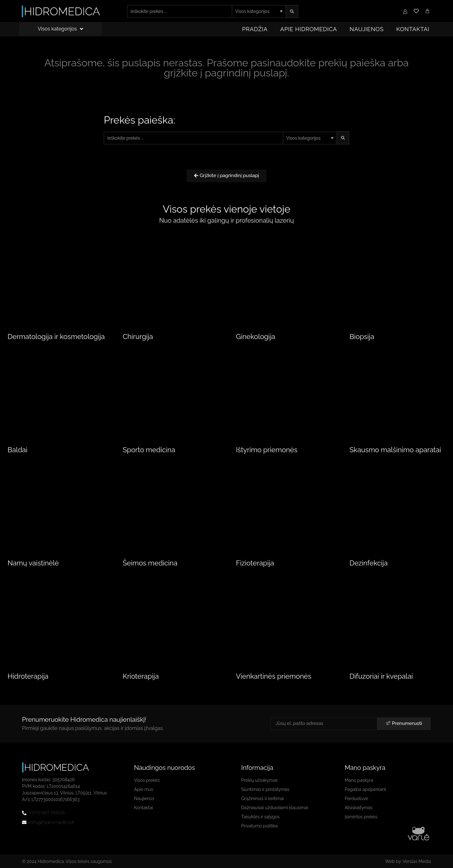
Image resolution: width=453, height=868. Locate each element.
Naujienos (366, 29)
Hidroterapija (28, 676)
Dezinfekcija (369, 563)
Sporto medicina (149, 450)
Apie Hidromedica (309, 29)
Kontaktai (413, 29)
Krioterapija (141, 676)
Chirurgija (138, 337)
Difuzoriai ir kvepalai (381, 676)
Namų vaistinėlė (33, 563)
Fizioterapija (255, 563)
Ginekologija (256, 337)
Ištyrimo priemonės (267, 450)
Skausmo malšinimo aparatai (395, 450)
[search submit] (292, 11)
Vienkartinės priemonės (274, 676)
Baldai (17, 450)
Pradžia (255, 29)
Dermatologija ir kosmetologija (56, 337)
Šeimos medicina (150, 563)
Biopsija (362, 337)
